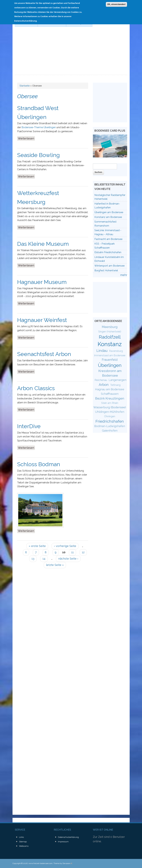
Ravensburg (116, 351)
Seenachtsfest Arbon (44, 354)
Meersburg (110, 327)
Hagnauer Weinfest (42, 320)
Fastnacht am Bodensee (108, 239)
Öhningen (110, 416)
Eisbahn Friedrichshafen (108, 252)
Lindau (102, 351)
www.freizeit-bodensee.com (40, 863)
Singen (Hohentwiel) (110, 332)
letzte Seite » (55, 565)
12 (83, 552)
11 (72, 552)
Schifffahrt (25, 23)
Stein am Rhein (110, 403)
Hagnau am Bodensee (110, 389)
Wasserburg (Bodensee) (110, 407)
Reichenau (101, 380)
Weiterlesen (26, 138)
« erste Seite (37, 546)
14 (44, 559)
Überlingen (110, 365)
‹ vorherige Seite (65, 546)
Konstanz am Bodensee (108, 217)
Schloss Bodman (39, 464)
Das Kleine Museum (43, 244)
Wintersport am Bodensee (109, 266)
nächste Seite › (68, 559)
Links (21, 837)
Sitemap (23, 842)
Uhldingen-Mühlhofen (110, 412)
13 (33, 559)
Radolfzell (110, 337)
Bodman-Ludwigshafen (110, 426)
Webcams (24, 846)
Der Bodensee (51, 23)
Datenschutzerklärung (68, 837)
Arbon (104, 385)
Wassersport (78, 23)
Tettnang (115, 385)
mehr (124, 275)
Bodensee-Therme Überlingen (39, 127)
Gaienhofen (110, 431)
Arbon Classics (36, 388)
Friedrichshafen (110, 421)
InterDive (29, 426)
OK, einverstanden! (116, 3)
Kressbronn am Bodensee (110, 373)
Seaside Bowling (38, 155)
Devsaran (67, 863)
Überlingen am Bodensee (109, 212)
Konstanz (110, 344)
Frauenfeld (110, 360)
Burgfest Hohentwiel (106, 270)
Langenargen (118, 380)
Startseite (25, 86)
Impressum (63, 842)
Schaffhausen (110, 394)
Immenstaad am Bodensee (110, 355)
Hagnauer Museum (42, 282)
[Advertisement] (71, 52)
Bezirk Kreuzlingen (110, 398)
